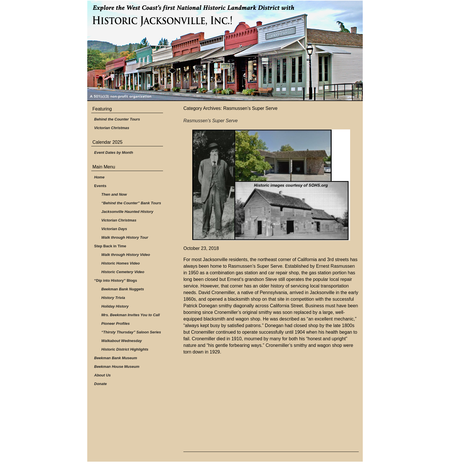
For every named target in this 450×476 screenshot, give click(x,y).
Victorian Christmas (112, 128)
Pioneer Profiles (116, 324)
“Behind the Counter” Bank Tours (131, 203)
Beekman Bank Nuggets (123, 289)
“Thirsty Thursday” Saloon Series (131, 332)
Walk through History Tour (125, 237)
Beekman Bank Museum (116, 358)
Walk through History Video (126, 255)
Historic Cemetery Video (123, 272)
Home (99, 177)
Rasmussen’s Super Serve (211, 121)
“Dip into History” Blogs (116, 280)
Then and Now (114, 194)
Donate (100, 384)
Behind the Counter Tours (117, 119)
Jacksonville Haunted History (127, 212)
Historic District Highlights (125, 349)
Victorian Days (114, 229)
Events (100, 186)
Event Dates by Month (114, 152)
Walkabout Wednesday (122, 341)
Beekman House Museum (117, 367)
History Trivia (113, 298)
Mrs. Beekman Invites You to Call (131, 315)
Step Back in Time (110, 246)
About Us (102, 375)
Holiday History (115, 306)
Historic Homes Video (121, 263)
